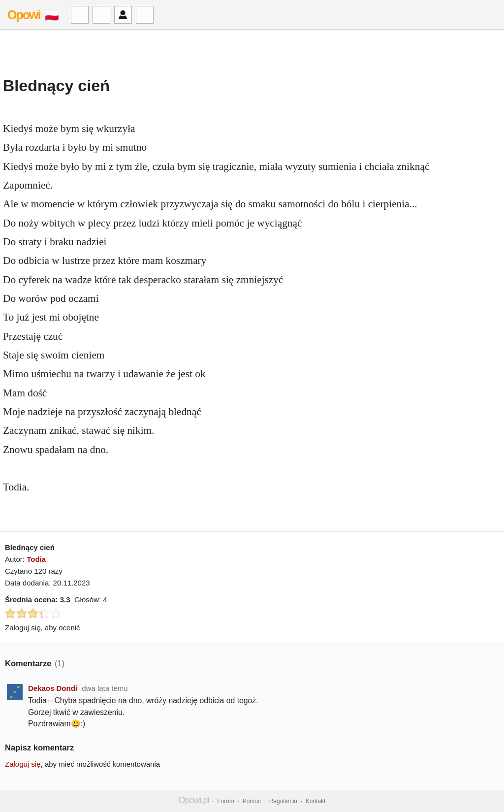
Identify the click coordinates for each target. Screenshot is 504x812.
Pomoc (252, 801)
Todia (36, 559)
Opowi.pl (194, 800)
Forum (226, 801)
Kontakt (316, 801)
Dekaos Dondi (53, 688)
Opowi (24, 15)
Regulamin (283, 801)
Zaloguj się (23, 764)
